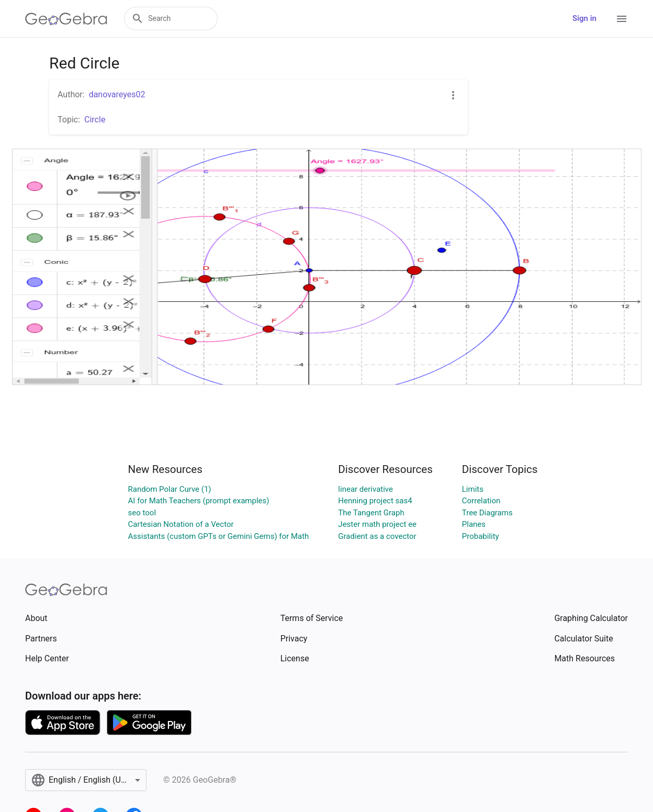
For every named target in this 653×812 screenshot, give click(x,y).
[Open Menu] (622, 19)
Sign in (584, 18)
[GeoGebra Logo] (66, 19)
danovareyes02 (117, 94)
